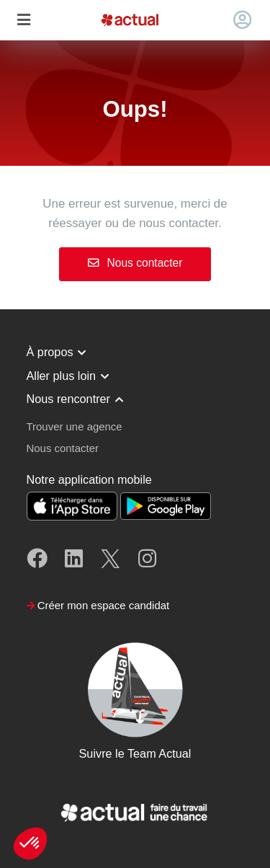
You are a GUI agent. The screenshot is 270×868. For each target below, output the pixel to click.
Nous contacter (135, 263)
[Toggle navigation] (23, 21)
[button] (30, 843)
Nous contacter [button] (63, 448)
